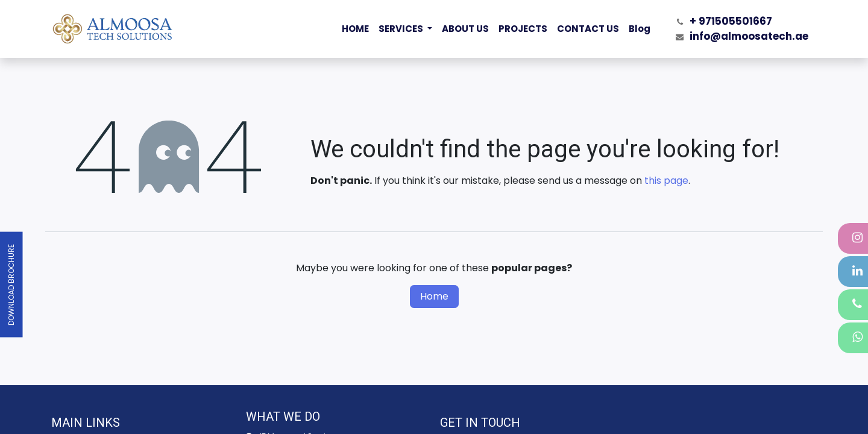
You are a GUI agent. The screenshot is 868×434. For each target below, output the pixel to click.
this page (666, 181)
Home (434, 296)
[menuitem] (355, 29)
